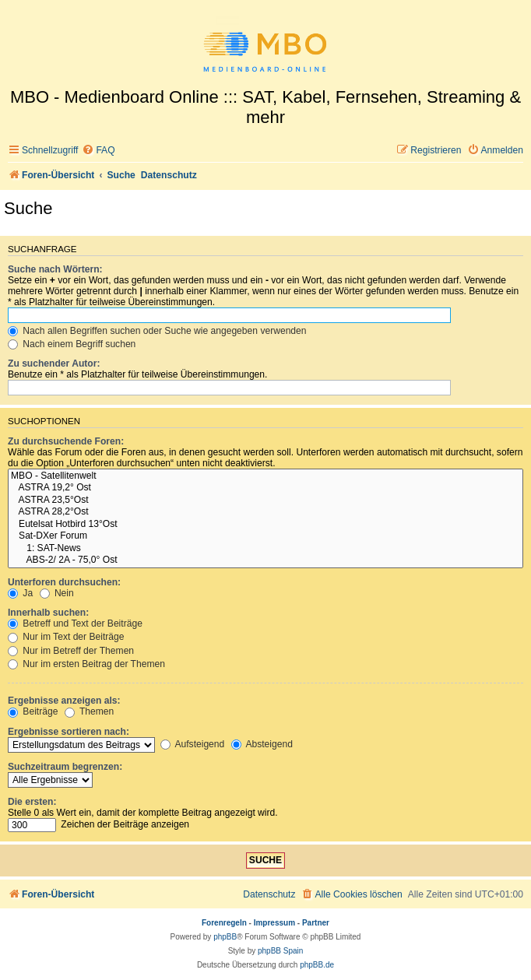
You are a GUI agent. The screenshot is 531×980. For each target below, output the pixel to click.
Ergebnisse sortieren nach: (69, 732)
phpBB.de (317, 965)
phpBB (225, 937)
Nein (57, 593)
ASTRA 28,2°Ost (265, 512)
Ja (20, 593)
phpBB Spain (280, 951)
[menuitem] (98, 151)
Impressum (274, 923)
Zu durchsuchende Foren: (66, 441)
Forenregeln (224, 923)
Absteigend (262, 744)
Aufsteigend (193, 744)
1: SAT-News (265, 549)
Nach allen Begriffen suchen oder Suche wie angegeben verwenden (157, 331)
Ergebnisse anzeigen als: (64, 701)
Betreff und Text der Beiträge (75, 623)
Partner (316, 923)
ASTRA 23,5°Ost (265, 501)
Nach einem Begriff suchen (72, 344)
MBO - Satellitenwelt (265, 476)
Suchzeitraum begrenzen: (65, 767)
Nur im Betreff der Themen (71, 651)
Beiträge (33, 711)
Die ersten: (32, 802)
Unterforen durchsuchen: (64, 582)
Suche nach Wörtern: (55, 269)
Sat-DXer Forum (265, 536)
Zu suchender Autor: (54, 364)
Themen (90, 711)
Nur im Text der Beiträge (66, 637)
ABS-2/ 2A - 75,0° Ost (265, 560)
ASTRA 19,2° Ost (265, 488)
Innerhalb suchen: (48, 613)
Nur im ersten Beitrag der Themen (86, 664)
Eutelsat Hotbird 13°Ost (265, 525)
